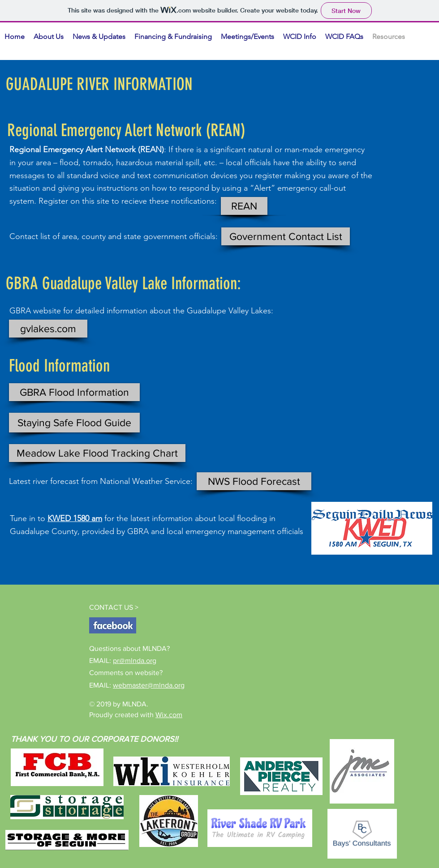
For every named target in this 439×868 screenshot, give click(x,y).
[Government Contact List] (286, 236)
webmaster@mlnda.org (149, 685)
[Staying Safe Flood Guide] (74, 423)
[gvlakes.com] (48, 329)
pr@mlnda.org (135, 661)
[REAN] (244, 206)
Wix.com (169, 715)
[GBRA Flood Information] (74, 392)
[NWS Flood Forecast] (254, 481)
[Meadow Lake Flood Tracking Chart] (97, 453)
